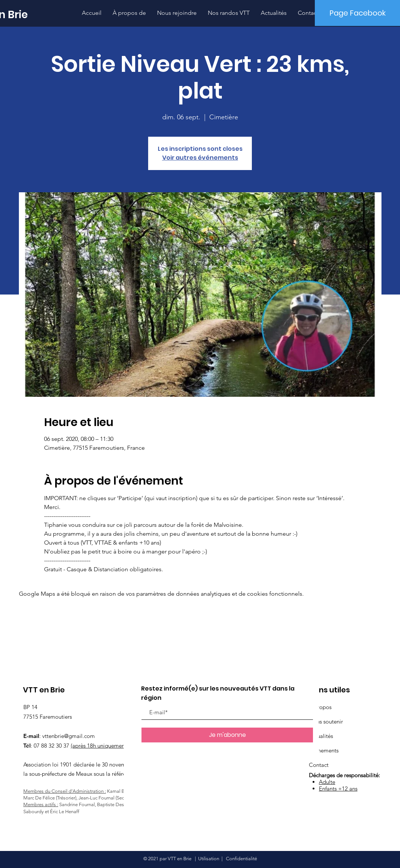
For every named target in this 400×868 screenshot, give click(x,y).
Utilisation (209, 859)
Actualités (321, 736)
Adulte (327, 782)
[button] (229, 13)
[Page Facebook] (357, 13)
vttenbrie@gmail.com (69, 736)
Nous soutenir (326, 721)
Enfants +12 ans (338, 789)
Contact (319, 765)
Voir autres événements (200, 158)
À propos (320, 707)
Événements (324, 750)
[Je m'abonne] (227, 735)
